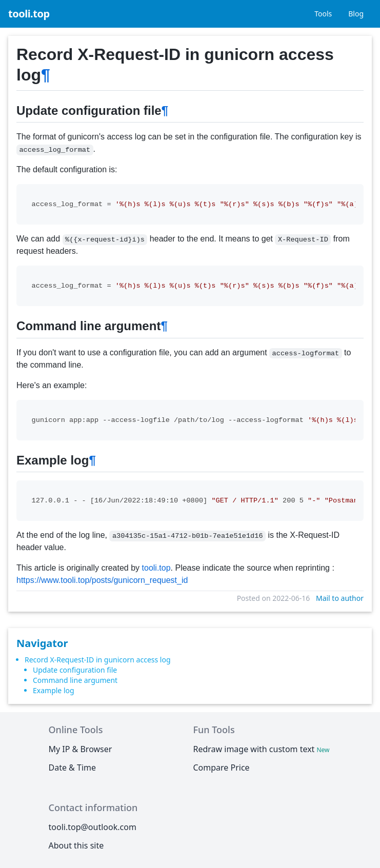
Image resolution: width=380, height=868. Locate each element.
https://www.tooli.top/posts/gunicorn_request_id (102, 580)
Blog (356, 14)
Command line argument (75, 680)
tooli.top (29, 14)
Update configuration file (75, 670)
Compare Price (221, 768)
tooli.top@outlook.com (93, 827)
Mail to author (340, 598)
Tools (323, 14)
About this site (76, 845)
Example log (54, 690)
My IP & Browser (81, 749)
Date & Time (73, 768)
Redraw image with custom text (262, 749)
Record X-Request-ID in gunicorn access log (98, 660)
